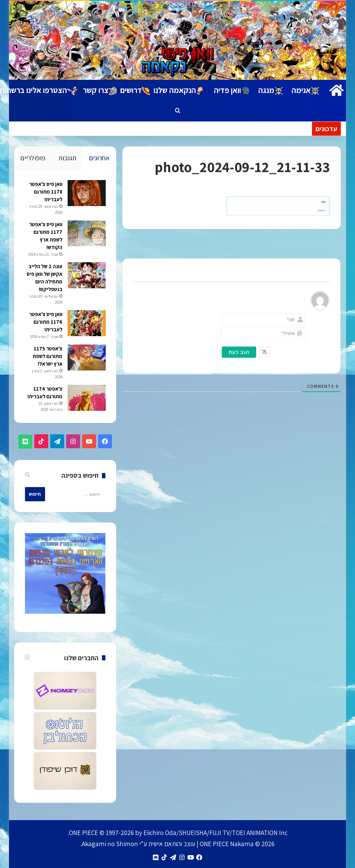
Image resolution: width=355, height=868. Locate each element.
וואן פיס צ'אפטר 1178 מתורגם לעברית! (45, 192)
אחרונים (99, 158)
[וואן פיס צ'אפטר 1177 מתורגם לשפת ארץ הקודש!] (86, 234)
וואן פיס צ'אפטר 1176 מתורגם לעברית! (45, 322)
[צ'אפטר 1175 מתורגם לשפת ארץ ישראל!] (86, 358)
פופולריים (33, 158)
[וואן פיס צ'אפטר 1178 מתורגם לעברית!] (86, 193)
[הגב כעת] (239, 352)
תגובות (67, 158)
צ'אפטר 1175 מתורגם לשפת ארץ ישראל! (47, 356)
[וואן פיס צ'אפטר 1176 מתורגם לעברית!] (86, 324)
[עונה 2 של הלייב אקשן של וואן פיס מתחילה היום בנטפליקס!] (86, 276)
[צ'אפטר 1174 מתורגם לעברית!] (86, 398)
